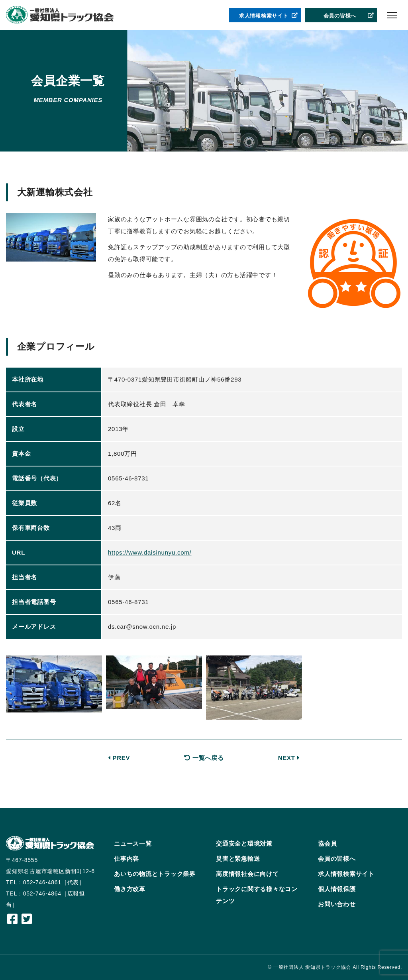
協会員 (327, 843)
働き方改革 (130, 889)
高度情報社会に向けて (247, 874)
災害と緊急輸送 (238, 859)
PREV (119, 758)
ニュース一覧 (133, 843)
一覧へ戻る (204, 758)
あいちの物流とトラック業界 (155, 874)
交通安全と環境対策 (244, 843)
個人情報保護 (337, 889)
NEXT (289, 758)
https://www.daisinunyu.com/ (150, 552)
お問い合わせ (337, 904)
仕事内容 (127, 859)
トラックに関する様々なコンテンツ (257, 895)
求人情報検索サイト (269, 16)
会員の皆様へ (349, 16)
